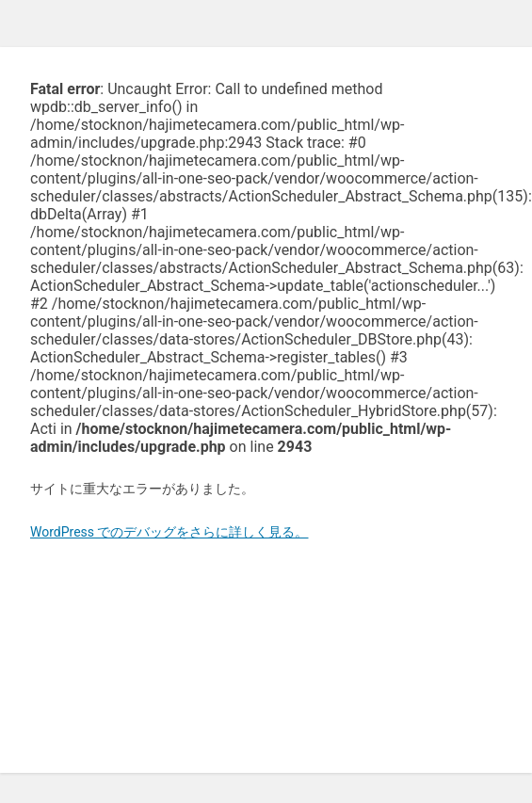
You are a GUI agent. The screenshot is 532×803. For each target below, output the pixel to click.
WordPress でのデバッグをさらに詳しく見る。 (169, 532)
